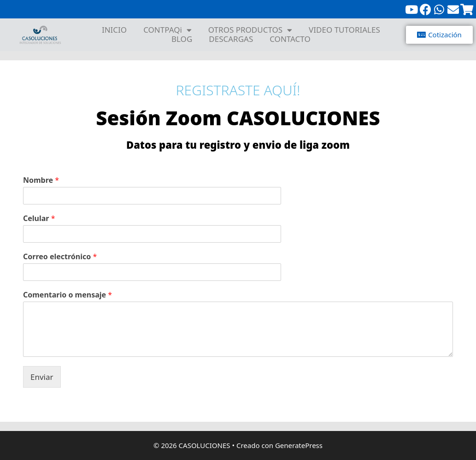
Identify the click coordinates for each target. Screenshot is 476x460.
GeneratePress (299, 445)
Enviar (42, 377)
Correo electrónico (60, 257)
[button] (439, 35)
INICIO (114, 30)
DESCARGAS (231, 39)
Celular (39, 218)
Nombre (41, 180)
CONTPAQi (167, 30)
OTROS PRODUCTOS (250, 30)
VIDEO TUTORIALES (344, 30)
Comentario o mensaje (68, 295)
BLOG (182, 39)
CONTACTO (290, 39)
